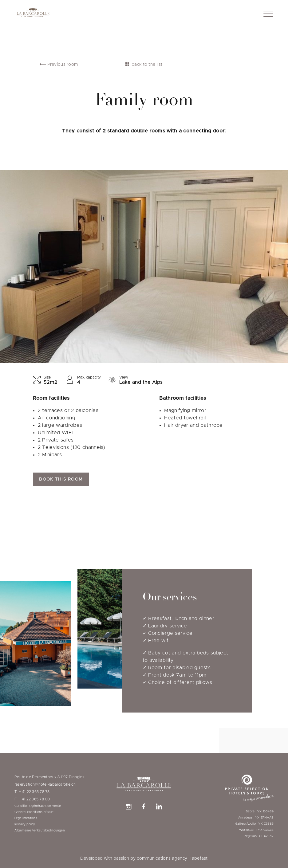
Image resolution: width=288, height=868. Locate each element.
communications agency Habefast (172, 858)
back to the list (147, 65)
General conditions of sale (34, 812)
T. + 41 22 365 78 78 (32, 792)
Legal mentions (26, 818)
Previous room (63, 65)
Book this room (61, 479)
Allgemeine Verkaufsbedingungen (40, 831)
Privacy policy (25, 824)
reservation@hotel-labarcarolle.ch (45, 784)
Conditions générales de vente (38, 806)
